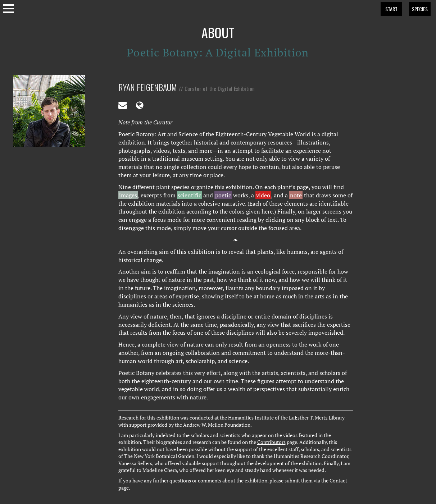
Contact (338, 481)
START (391, 9)
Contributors (271, 442)
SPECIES (420, 9)
